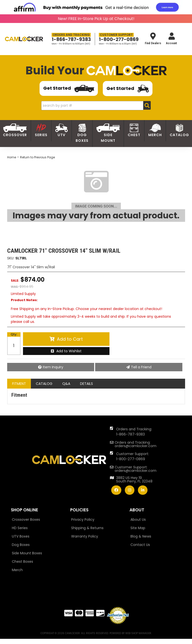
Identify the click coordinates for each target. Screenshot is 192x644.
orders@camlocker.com (136, 446)
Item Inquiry (53, 367)
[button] (96, 106)
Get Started (69, 89)
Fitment (19, 384)
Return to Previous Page (37, 157)
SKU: (11, 258)
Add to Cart (70, 339)
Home (12, 157)
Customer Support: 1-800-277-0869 (133, 456)
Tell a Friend (141, 367)
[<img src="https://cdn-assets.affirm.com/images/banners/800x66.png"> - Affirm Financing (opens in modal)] (96, 7)
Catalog (44, 384)
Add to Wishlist (69, 351)
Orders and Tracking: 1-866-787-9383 (134, 432)
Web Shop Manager (138, 633)
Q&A (66, 384)
